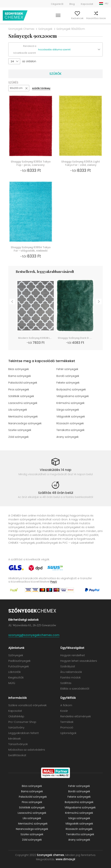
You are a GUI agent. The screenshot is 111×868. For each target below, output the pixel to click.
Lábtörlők (15, 671)
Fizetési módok (70, 677)
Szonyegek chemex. (51, 854)
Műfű (12, 682)
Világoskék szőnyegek (71, 416)
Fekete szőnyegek (68, 383)
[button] (70, 50)
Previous (12, 302)
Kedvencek (71, 18)
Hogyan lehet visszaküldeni (79, 660)
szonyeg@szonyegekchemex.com (34, 634)
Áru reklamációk (71, 671)
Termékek (67, 721)
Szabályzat (68, 666)
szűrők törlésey (41, 88)
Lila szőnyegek (18, 409)
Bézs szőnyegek (19, 369)
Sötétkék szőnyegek (21, 396)
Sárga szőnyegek (68, 409)
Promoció (67, 727)
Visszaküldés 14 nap (56, 469)
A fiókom (57, 18)
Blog (72, 4)
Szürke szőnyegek (20, 429)
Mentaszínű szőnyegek (23, 416)
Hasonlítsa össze (89, 18)
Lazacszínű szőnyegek (23, 403)
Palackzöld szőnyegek (23, 383)
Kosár (105, 18)
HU (107, 3)
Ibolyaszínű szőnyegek (71, 389)
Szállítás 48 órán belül (56, 492)
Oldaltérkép (16, 716)
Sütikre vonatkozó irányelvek (27, 704)
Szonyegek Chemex (21, 29)
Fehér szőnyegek (67, 369)
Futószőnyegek (19, 666)
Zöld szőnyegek (19, 436)
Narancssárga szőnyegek (25, 423)
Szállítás (66, 682)
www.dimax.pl (65, 858)
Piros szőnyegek (19, 389)
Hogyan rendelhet (73, 654)
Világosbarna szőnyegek (73, 396)
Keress (46, 18)
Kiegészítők (16, 677)
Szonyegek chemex (15, 16)
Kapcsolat (87, 4)
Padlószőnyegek (19, 660)
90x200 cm (16, 88)
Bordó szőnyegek (68, 376)
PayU (54, 581)
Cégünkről (57, 4)
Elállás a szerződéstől (75, 688)
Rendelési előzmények (76, 716)
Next (99, 302)
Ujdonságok (68, 732)
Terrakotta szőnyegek (71, 429)
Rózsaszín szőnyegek (70, 423)
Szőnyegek (45, 29)
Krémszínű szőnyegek (71, 403)
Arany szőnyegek (68, 436)
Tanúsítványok (18, 743)
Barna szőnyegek (20, 376)
